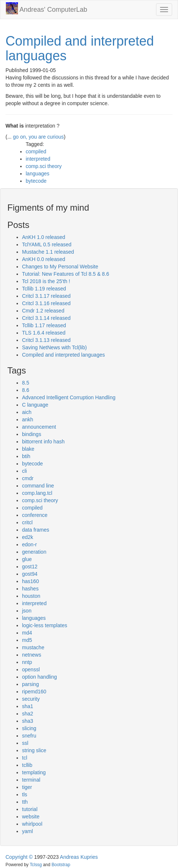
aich (27, 412)
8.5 (26, 383)
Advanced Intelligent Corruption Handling (69, 397)
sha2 (28, 714)
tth (25, 802)
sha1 (28, 706)
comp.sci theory (44, 166)
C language (35, 405)
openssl (31, 669)
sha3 (28, 721)
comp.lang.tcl (37, 493)
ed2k (28, 537)
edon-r (29, 544)
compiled (36, 151)
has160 (30, 581)
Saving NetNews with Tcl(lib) (54, 347)
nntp (27, 662)
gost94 (30, 574)
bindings (32, 434)
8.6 (26, 390)
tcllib (27, 765)
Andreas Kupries (79, 857)
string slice (34, 750)
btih (26, 456)
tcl (25, 758)
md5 (27, 640)
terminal (31, 780)
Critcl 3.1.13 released (46, 340)
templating (34, 772)
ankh (28, 419)
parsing (30, 684)
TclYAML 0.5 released (47, 244)
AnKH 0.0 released (44, 259)
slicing (29, 728)
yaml (28, 831)
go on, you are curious (38, 137)
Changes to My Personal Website (60, 267)
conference (35, 515)
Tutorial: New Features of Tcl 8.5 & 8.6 (66, 274)
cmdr (28, 478)
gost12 (30, 567)
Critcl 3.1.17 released (46, 296)
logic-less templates (45, 625)
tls (25, 794)
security (31, 699)
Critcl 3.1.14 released (46, 318)
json (27, 611)
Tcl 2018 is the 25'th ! (46, 281)
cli (24, 471)
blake (28, 449)
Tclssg (36, 865)
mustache (33, 647)
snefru (29, 736)
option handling (39, 677)
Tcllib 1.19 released (44, 289)
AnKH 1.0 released (44, 237)
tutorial (30, 809)
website (31, 817)
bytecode (36, 181)
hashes (30, 589)
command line (38, 486)
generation (34, 552)
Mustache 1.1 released (48, 252)
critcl (27, 522)
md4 (27, 633)
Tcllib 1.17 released (44, 325)
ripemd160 (34, 692)
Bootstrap (61, 865)
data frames (36, 530)
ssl (25, 743)
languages (38, 174)
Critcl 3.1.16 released (46, 303)
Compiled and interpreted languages (80, 48)
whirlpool (32, 824)
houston (31, 596)
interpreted (38, 159)
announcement (39, 427)
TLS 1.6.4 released (44, 333)
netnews (32, 655)
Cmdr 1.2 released (43, 311)
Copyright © (19, 857)
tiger (27, 787)
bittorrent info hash (43, 442)
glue (27, 559)
